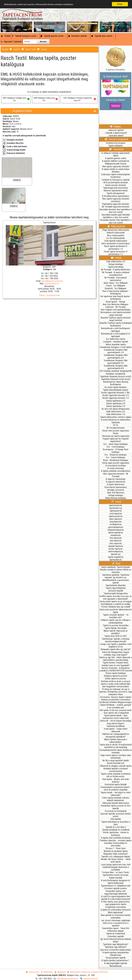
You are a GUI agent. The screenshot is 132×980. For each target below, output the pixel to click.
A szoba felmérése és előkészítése (116, 420)
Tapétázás (116, 422)
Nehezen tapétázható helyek (116, 191)
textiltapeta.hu (116, 524)
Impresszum (32, 972)
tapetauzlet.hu (116, 511)
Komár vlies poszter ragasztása (116, 431)
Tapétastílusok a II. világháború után (116, 886)
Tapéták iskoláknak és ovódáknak (116, 830)
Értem (120, 4)
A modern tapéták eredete (116, 888)
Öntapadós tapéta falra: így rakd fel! (116, 649)
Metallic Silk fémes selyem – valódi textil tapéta (116, 860)
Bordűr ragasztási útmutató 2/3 (116, 395)
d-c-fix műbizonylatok (116, 238)
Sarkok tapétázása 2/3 (116, 403)
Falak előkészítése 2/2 (116, 262)
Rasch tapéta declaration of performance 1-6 (116, 247)
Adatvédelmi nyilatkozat (79, 972)
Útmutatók (116, 149)
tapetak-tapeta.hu (116, 546)
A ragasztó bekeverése (116, 482)
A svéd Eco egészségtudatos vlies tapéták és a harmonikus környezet (116, 898)
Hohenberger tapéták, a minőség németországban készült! (116, 640)
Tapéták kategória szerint (25, 36)
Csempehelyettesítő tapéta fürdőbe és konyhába (116, 751)
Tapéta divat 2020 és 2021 (116, 636)
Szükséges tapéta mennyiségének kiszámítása (116, 176)
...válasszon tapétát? (116, 130)
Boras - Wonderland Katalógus (116, 460)
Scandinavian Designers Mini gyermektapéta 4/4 (116, 367)
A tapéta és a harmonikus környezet (116, 910)
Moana (44, 49)
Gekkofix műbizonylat (116, 233)
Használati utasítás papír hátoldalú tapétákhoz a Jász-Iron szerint (116, 216)
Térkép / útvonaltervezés (49, 295)
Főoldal (6, 36)
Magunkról (60, 972)
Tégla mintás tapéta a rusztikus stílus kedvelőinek (116, 757)
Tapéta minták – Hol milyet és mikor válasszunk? (116, 794)
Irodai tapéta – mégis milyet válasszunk (116, 730)
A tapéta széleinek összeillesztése (116, 471)
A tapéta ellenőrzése (116, 484)
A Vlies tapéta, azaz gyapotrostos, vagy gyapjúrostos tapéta (116, 903)
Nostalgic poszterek (116, 490)
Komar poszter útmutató (116, 185)
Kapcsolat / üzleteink (11, 42)
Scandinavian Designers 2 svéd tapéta (116, 347)
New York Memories (116, 493)
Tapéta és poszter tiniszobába (116, 625)
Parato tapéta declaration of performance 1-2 (116, 253)
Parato (116, 433)
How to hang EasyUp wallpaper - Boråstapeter (116, 292)
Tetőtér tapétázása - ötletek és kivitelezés (116, 834)
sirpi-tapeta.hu (116, 541)
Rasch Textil (31, 49)
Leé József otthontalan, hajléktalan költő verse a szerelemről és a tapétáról (116, 923)
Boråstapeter (116, 326)
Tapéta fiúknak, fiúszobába (116, 628)
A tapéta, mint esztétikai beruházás (116, 838)
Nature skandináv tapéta (116, 344)
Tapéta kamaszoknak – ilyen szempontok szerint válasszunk (116, 717)
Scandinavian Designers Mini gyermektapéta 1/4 (116, 351)
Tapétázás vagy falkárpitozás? (116, 944)
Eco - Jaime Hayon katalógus (116, 444)
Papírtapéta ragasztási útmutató (116, 204)
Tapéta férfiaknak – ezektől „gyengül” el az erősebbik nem (116, 706)
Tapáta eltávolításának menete (116, 390)
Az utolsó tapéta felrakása (116, 387)
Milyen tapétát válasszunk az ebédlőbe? (116, 632)
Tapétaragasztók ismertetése (116, 188)
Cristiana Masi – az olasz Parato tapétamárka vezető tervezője (116, 874)
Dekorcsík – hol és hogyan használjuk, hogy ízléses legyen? (116, 722)
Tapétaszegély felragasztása (116, 593)
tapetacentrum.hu (52, 284)
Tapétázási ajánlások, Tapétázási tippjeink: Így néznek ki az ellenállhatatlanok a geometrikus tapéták (116, 579)
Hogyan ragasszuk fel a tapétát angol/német (116, 440)
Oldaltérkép (47, 972)
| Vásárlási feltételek (99, 972)
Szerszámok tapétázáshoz (116, 487)
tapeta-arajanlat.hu (116, 557)
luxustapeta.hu (116, 522)
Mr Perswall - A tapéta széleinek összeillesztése (116, 274)
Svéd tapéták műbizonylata (116, 241)
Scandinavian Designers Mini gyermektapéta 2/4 (116, 356)
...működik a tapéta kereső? (116, 133)
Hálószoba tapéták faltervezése (116, 803)
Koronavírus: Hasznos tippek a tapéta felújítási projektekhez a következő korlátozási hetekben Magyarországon (116, 700)
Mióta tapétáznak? (116, 912)
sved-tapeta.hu (116, 514)
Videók (116, 258)
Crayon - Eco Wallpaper (116, 286)
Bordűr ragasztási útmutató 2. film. (116, 393)
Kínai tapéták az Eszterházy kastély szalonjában (116, 916)
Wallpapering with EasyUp (116, 164)
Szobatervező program (116, 143)
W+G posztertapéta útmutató (116, 182)
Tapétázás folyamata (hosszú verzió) (116, 376)
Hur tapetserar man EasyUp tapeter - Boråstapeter (116, 298)
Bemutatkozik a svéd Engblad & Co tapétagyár (116, 335)
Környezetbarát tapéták (116, 958)
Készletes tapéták (78, 36)
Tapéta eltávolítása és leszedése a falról (116, 823)
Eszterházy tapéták (116, 936)
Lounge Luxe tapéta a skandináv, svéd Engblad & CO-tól (116, 645)
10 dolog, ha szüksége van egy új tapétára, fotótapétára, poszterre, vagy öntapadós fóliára (116, 692)
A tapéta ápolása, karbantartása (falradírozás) (116, 954)
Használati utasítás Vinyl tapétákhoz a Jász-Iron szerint (116, 221)
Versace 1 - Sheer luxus (116, 848)
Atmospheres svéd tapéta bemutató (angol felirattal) (116, 314)
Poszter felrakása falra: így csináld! (116, 607)
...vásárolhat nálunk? (116, 136)
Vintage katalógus (116, 264)
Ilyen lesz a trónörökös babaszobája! (116, 950)
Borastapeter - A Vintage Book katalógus (116, 451)
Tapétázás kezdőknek (116, 726)
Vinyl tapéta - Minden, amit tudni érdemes (116, 781)
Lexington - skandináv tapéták (116, 342)
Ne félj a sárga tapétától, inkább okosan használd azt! (116, 762)
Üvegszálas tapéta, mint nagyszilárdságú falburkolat (116, 892)
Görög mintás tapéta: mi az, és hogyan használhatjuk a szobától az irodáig (116, 603)
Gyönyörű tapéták (116, 591)
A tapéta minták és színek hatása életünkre (116, 170)
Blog (116, 563)
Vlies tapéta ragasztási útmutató (116, 166)
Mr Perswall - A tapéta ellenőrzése (116, 270)
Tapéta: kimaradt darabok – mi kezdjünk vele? (116, 616)
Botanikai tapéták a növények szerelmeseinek (116, 770)
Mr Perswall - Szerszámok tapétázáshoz (116, 279)
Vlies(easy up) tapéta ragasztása (116, 436)
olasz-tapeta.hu (116, 519)
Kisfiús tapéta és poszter (116, 679)
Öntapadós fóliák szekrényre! (116, 854)
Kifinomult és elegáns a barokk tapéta (116, 766)
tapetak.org (116, 554)
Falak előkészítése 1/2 (116, 414)
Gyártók (17, 49)
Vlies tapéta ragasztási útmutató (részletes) (116, 200)
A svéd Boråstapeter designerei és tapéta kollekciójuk (116, 882)
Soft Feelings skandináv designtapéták (116, 371)
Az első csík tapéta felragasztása (116, 409)
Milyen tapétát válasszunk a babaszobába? (116, 741)
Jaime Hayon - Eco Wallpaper (116, 283)
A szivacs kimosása (116, 468)
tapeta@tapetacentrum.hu (52, 281)
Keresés (43, 42)
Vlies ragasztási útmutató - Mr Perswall (116, 475)
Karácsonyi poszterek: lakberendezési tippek (116, 611)
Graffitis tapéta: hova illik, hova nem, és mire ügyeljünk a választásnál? (116, 598)
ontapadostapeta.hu (116, 530)
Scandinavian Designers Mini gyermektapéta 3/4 (116, 362)
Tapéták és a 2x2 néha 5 (116, 827)
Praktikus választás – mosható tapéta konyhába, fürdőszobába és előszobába (116, 843)
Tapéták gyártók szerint (53, 36)
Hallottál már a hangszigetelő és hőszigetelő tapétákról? (116, 735)
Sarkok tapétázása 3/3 (116, 401)
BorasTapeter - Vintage (116, 302)
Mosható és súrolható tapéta (116, 851)
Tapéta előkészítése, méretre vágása (116, 417)
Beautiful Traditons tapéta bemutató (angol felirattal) (116, 319)
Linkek (116, 502)
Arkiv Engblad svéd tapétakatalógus (116, 310)
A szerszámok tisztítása (116, 466)
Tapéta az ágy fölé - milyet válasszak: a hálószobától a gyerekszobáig (116, 659)
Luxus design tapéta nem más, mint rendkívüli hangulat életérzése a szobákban (116, 867)
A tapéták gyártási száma (116, 158)
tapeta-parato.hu (116, 516)
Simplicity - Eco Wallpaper (116, 288)
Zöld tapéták (116, 819)
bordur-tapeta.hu (116, 549)
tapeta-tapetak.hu (116, 533)
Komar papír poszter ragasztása (116, 463)
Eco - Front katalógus (116, 447)
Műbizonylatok (116, 226)
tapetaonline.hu (116, 560)
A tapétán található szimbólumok (116, 161)
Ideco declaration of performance (116, 244)
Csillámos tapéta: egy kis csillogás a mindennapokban (116, 621)
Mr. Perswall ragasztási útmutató (116, 207)
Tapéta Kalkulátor (116, 146)
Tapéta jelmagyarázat (116, 193)
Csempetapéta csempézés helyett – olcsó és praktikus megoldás (116, 788)
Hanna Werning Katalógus (116, 498)
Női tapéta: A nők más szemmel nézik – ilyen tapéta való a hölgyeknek (116, 712)
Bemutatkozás (116, 966)
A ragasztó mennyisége (116, 479)
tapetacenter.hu (116, 505)
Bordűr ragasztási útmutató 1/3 (116, 398)
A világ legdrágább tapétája (116, 963)
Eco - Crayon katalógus (116, 457)
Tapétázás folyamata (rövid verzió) (116, 379)
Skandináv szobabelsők (116, 374)
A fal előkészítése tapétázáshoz (116, 196)
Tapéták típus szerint (102, 36)
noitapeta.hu (116, 535)
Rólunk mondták (116, 878)
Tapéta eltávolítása (116, 267)
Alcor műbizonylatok (116, 235)
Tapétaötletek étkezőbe (116, 585)
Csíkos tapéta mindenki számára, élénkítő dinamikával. (116, 799)
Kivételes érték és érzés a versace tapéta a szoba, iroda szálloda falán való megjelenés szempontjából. (116, 684)
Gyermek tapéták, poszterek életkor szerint (116, 815)
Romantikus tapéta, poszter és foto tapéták (116, 807)
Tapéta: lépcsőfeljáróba (116, 588)
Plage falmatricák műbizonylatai (116, 230)
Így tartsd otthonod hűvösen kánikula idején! (116, 940)
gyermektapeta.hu (116, 527)
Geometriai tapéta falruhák (116, 784)
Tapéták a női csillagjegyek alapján (116, 857)
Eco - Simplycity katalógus (116, 455)
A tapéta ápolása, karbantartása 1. (116, 960)
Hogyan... (116, 126)
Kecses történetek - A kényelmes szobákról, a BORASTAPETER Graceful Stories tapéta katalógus (116, 671)
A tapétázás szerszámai (116, 907)
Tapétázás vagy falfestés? (116, 947)
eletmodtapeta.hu (116, 552)
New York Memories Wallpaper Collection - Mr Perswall (116, 306)
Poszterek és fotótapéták (116, 811)
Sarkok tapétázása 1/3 (116, 406)
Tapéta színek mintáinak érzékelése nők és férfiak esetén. (116, 775)
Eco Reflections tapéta (116, 339)
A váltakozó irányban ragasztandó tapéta (116, 154)
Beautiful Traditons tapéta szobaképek (116, 323)
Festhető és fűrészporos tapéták (116, 180)
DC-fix (116, 425)
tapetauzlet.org (116, 508)
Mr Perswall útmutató (116, 428)
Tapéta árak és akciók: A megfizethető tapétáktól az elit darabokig (116, 746)
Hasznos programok (116, 139)
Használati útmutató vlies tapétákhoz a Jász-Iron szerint (116, 211)
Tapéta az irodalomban (116, 934)
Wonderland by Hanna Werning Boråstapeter (116, 383)
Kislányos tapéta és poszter (116, 676)
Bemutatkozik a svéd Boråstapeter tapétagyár (116, 330)
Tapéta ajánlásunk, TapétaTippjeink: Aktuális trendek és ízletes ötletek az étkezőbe (116, 570)
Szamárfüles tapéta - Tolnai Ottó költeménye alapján (116, 930)
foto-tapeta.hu (116, 538)
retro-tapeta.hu (116, 543)
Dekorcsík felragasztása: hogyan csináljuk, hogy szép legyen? (116, 653)
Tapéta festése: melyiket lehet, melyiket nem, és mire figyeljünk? (116, 664)
